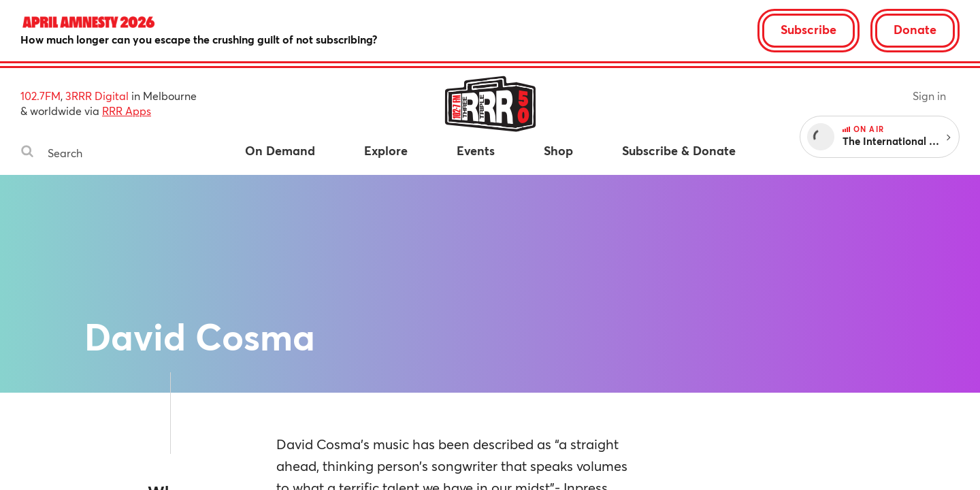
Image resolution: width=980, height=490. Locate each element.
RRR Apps (127, 111)
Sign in (929, 96)
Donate (915, 29)
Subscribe (808, 29)
